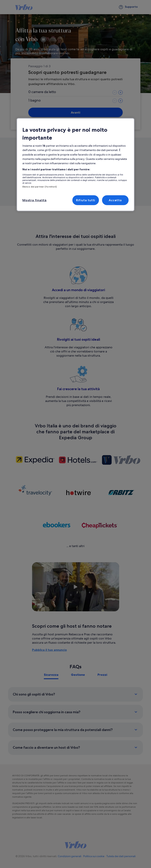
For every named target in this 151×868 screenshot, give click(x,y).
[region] (75, 165)
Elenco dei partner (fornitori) (40, 187)
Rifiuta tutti (86, 200)
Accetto (115, 200)
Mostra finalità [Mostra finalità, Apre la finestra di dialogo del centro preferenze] (35, 200)
